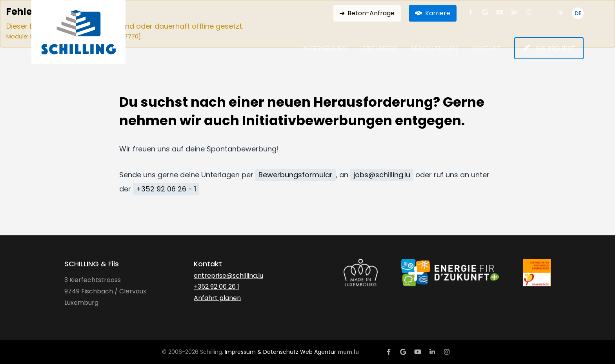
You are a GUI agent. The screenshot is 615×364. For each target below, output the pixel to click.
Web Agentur (318, 352)
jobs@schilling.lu (382, 175)
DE (578, 13)
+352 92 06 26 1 (217, 287)
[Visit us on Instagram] (529, 12)
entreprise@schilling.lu (228, 276)
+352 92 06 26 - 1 (166, 189)
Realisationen (434, 49)
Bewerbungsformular (296, 175)
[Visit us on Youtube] (500, 12)
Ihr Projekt (555, 48)
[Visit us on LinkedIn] (514, 12)
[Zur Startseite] (78, 32)
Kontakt (486, 49)
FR (560, 13)
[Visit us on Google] (485, 12)
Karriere (438, 13)
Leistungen (378, 49)
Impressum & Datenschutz (262, 352)
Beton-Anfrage (371, 13)
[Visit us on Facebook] (471, 12)
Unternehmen (324, 49)
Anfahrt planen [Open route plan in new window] (217, 298)
